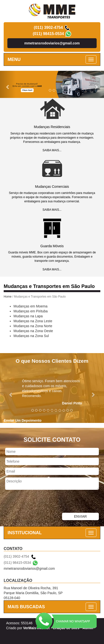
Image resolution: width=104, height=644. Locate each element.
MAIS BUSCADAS (26, 607)
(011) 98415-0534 (48, 34)
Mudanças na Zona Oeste (33, 331)
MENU (14, 59)
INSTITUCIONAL (25, 533)
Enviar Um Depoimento (23, 420)
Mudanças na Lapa (28, 316)
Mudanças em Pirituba (31, 311)
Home (8, 297)
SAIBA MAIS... (52, 150)
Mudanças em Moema (31, 306)
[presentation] (37, 502)
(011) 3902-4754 (48, 28)
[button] (8, 84)
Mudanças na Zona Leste (33, 321)
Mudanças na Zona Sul (31, 336)
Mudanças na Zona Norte (33, 326)
